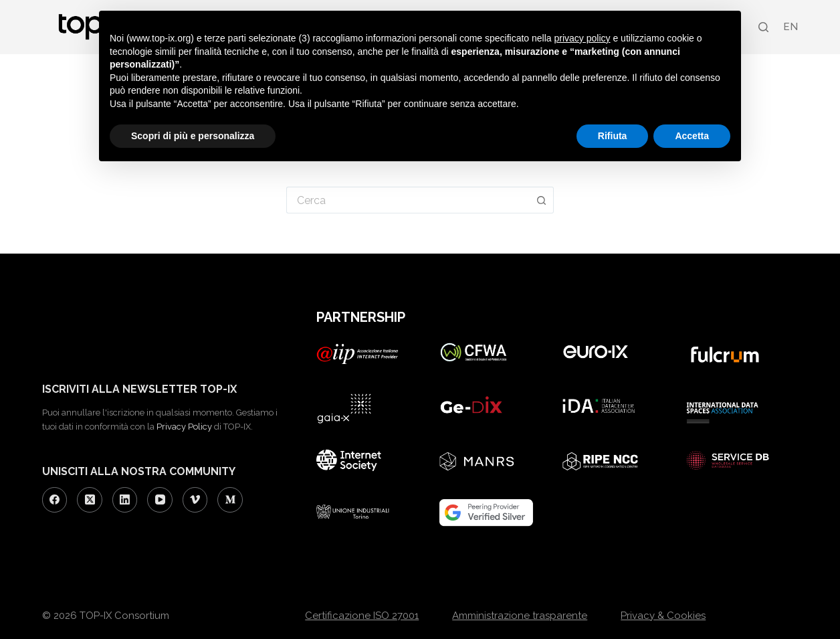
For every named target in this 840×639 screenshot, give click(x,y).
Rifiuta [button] (613, 136)
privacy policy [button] (583, 38)
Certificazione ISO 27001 (362, 616)
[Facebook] (55, 500)
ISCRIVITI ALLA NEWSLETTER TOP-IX (139, 389)
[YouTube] (160, 500)
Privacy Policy (184, 427)
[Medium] (230, 500)
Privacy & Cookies (663, 616)
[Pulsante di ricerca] (542, 200)
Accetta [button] (692, 136)
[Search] (763, 27)
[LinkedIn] (125, 500)
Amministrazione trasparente (520, 616)
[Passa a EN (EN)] (790, 27)
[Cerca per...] (408, 200)
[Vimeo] (195, 500)
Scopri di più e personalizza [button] (193, 136)
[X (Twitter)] (90, 500)
